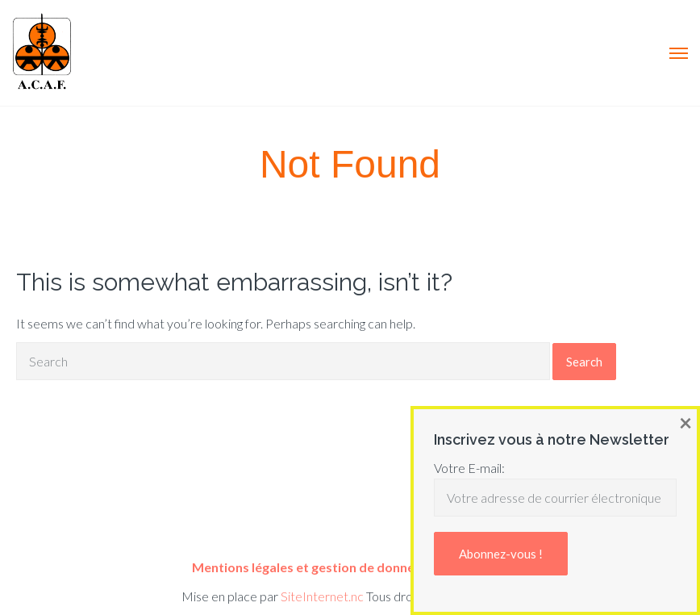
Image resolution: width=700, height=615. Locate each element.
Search (584, 362)
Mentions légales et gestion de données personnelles (350, 567)
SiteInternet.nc (322, 596)
